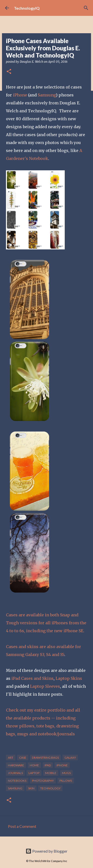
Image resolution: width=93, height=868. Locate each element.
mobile (51, 773)
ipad (48, 765)
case (23, 758)
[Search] (86, 8)
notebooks (17, 781)
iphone (62, 765)
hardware (16, 765)
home (34, 765)
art (11, 758)
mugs (66, 773)
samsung (15, 788)
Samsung (47, 95)
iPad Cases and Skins (32, 678)
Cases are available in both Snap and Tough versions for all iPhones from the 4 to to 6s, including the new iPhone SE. (46, 623)
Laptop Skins (69, 678)
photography (43, 781)
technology (50, 788)
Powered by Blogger (46, 851)
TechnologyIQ (27, 8)
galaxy (70, 758)
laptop (34, 773)
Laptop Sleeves (45, 686)
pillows (66, 781)
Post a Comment (22, 826)
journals (15, 773)
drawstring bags (45, 758)
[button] (9, 72)
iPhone (20, 95)
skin (31, 788)
